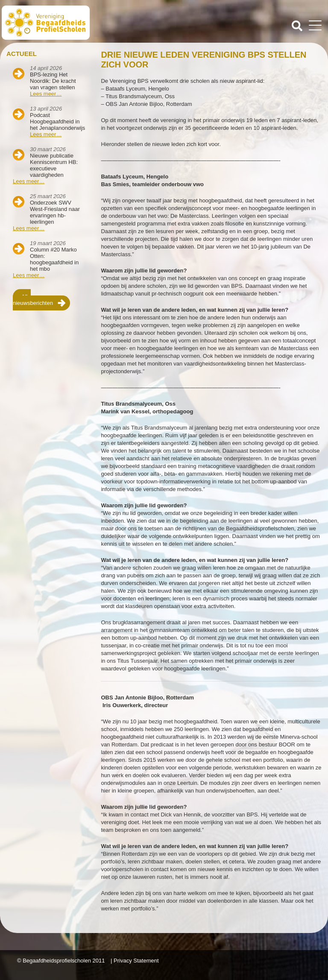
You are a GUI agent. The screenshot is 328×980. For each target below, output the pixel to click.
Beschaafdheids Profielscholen (84, 23)
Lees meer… (46, 94)
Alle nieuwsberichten (33, 300)
